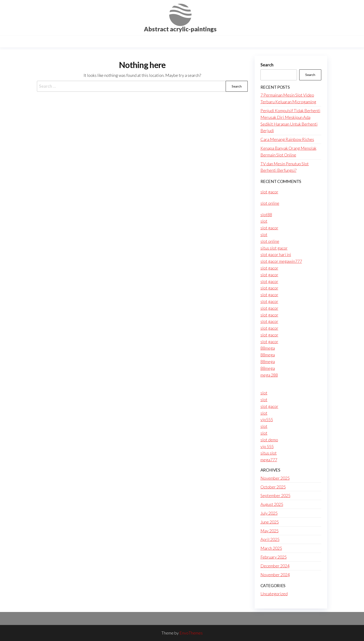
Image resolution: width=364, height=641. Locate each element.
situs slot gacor (274, 248)
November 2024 (275, 575)
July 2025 (269, 513)
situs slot (269, 453)
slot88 (266, 215)
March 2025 (271, 548)
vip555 (267, 420)
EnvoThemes (191, 633)
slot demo (269, 440)
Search (267, 65)
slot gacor (269, 192)
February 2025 (274, 557)
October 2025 (273, 487)
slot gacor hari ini (276, 254)
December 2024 (275, 566)
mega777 (269, 460)
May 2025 (270, 531)
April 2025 (270, 539)
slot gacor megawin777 (281, 261)
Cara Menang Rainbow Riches (287, 139)
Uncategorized (274, 594)
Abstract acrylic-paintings (180, 29)
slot (264, 221)
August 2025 (272, 504)
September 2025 (275, 495)
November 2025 (275, 478)
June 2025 (270, 522)
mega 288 (269, 375)
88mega (268, 348)
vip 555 (267, 446)
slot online (270, 203)
